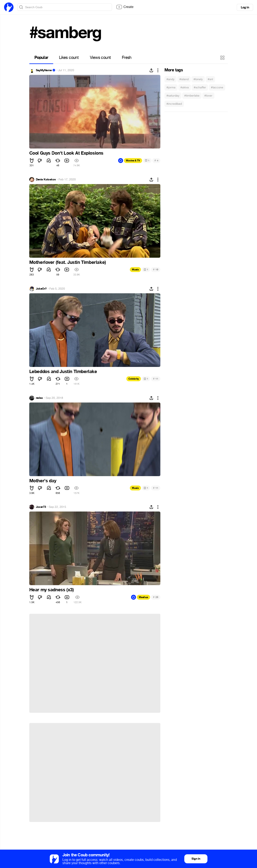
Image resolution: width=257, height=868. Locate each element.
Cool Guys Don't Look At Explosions (66, 153)
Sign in (196, 859)
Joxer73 (41, 507)
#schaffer (200, 87)
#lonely (198, 79)
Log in (245, 7)
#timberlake (192, 96)
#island (184, 79)
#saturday (173, 96)
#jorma (171, 87)
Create (125, 7)
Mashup (143, 597)
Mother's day (43, 481)
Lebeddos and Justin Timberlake (63, 372)
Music (135, 270)
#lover (208, 96)
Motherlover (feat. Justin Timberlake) (68, 262)
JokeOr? (41, 289)
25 (156, 597)
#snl (210, 79)
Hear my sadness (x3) (52, 590)
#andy (170, 79)
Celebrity (134, 379)
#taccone (217, 87)
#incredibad (174, 104)
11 (156, 379)
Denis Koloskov (46, 180)
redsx (39, 398)
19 (156, 269)
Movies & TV (133, 161)
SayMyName (44, 70)
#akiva (185, 87)
